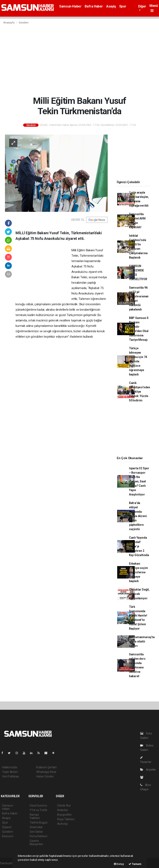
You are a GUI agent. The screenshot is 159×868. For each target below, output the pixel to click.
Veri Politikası (10, 776)
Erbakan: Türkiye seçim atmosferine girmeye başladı (139, 572)
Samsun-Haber (70, 6)
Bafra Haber (94, 6)
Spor (123, 6)
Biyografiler (64, 815)
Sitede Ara (64, 805)
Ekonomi (8, 836)
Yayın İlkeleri (10, 772)
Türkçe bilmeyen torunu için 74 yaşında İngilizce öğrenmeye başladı (138, 361)
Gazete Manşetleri (36, 842)
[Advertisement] (79, 61)
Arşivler (148, 770)
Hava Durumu (38, 805)
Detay (119, 864)
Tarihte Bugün (39, 823)
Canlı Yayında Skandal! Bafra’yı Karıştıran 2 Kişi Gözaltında (139, 546)
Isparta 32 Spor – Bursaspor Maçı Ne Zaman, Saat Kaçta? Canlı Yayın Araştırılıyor (139, 481)
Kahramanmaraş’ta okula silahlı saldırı (142, 641)
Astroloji (62, 824)
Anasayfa (9, 23)
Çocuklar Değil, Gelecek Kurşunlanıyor (139, 594)
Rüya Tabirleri (66, 819)
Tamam (135, 864)
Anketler (63, 810)
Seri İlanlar (36, 832)
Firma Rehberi (39, 836)
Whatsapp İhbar (46, 772)
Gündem (24, 23)
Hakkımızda (10, 767)
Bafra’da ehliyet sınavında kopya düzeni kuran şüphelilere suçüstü (138, 516)
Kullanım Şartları (46, 767)
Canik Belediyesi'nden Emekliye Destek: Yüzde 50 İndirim (140, 392)
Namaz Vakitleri (35, 816)
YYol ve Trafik (38, 810)
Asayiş (111, 6)
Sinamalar (36, 827)
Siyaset (7, 827)
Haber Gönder (45, 776)
